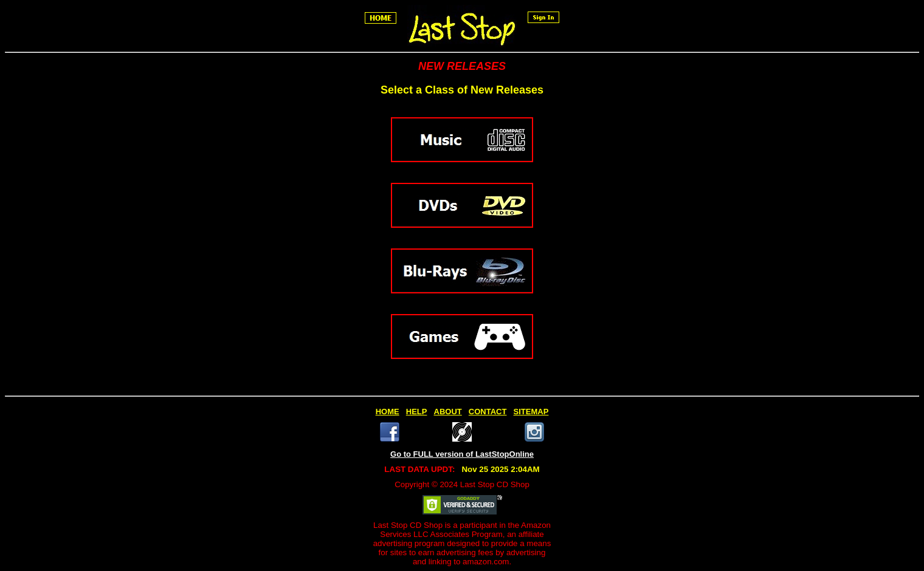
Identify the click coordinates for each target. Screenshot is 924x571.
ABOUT (448, 412)
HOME (388, 412)
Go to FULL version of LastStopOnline (462, 454)
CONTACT (488, 412)
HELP (417, 412)
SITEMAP (531, 412)
